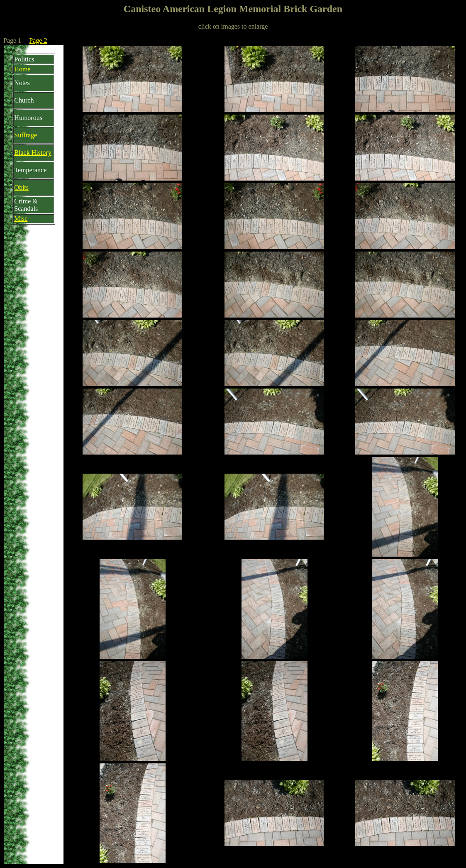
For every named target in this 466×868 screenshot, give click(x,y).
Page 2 (38, 40)
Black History (33, 153)
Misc (21, 219)
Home (22, 69)
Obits (21, 187)
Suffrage (26, 135)
